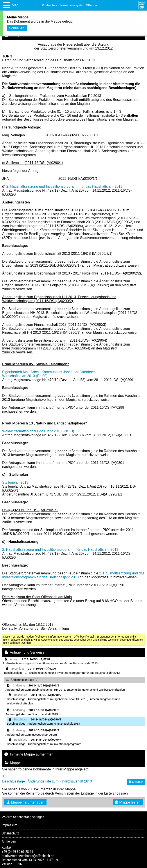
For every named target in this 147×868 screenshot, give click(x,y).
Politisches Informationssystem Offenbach (71, 5)
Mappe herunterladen (25, 802)
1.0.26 (17, 864)
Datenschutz (10, 833)
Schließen (17, 27)
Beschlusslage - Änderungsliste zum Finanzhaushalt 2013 (47, 781)
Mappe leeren (128, 802)
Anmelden (9, 841)
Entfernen (136, 782)
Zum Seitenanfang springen (23, 817)
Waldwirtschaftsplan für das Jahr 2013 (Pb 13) (38, 431)
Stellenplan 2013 (15, 482)
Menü (16, 5)
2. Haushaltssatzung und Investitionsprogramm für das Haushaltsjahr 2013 (64, 186)
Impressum (10, 825)
